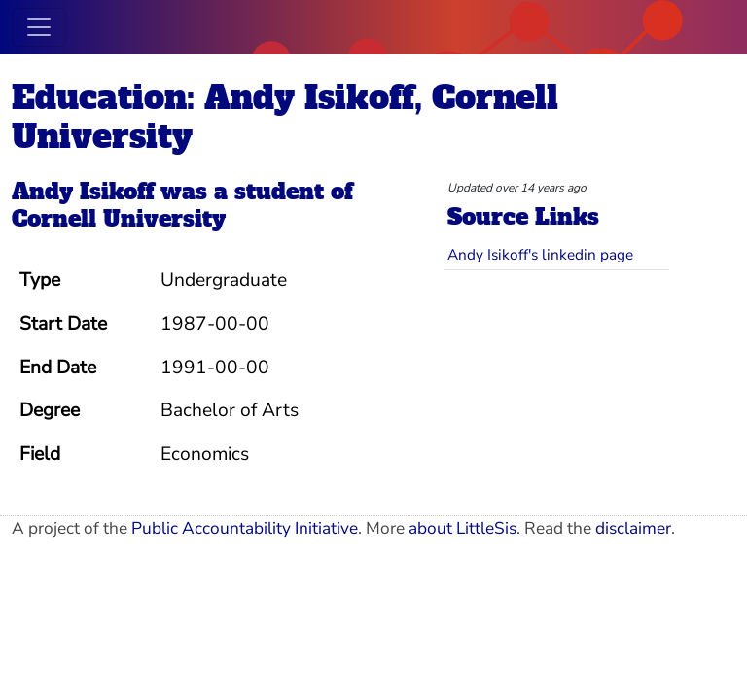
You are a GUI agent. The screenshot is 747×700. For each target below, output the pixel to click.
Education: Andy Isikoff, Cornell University (285, 117)
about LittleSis (462, 528)
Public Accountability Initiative (245, 528)
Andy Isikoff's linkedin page (540, 254)
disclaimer (633, 528)
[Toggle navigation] (39, 27)
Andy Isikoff (83, 192)
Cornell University (119, 219)
